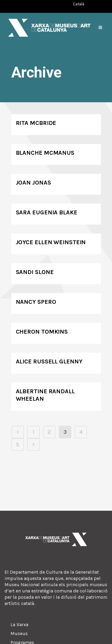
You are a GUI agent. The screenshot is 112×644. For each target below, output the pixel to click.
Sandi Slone (35, 272)
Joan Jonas (33, 183)
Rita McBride (36, 123)
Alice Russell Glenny (49, 362)
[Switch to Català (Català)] (79, 4)
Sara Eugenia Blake (47, 212)
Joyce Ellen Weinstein (51, 242)
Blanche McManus (45, 153)
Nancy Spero (36, 302)
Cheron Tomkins (42, 332)
